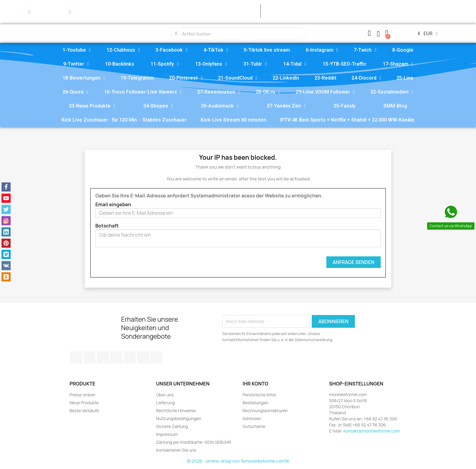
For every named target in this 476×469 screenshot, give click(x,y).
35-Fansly (345, 106)
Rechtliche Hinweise (176, 411)
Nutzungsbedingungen (179, 418)
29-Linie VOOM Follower (325, 92)
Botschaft (107, 226)
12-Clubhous (123, 50)
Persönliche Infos (259, 395)
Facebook (76, 358)
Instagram (143, 358)
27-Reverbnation (219, 92)
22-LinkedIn (286, 78)
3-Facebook (172, 50)
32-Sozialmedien (392, 92)
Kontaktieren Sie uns (176, 450)
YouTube (103, 358)
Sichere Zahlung (172, 426)
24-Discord (366, 78)
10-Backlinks (120, 64)
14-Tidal (295, 64)
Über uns (165, 395)
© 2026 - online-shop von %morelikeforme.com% (238, 461)
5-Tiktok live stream (267, 50)
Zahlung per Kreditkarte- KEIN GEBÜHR (194, 442)
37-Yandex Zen (286, 106)
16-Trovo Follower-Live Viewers (143, 92)
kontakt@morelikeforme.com (372, 431)
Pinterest (116, 358)
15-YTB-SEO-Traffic (345, 64)
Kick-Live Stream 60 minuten (233, 120)
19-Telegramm (137, 78)
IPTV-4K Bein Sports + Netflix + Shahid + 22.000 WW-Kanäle (347, 120)
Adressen (252, 418)
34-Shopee (158, 106)
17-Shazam (398, 64)
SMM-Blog (395, 106)
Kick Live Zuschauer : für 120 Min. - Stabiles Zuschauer (124, 120)
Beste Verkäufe (84, 411)
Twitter (90, 358)
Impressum (167, 434)
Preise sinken (82, 395)
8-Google (403, 50)
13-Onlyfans (211, 64)
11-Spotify (165, 64)
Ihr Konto (255, 384)
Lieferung (165, 403)
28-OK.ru (268, 92)
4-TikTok (216, 50)
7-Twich (365, 50)
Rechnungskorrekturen (265, 411)
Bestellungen (255, 403)
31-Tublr (255, 64)
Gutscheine (254, 426)
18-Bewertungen (84, 78)
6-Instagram (322, 50)
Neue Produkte (84, 403)
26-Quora (75, 92)
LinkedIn (156, 358)
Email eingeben (113, 204)
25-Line (405, 78)
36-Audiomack (220, 106)
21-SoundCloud (238, 78)
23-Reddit (325, 78)
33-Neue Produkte (92, 106)
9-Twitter (76, 64)
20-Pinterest (186, 78)
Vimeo (130, 358)
